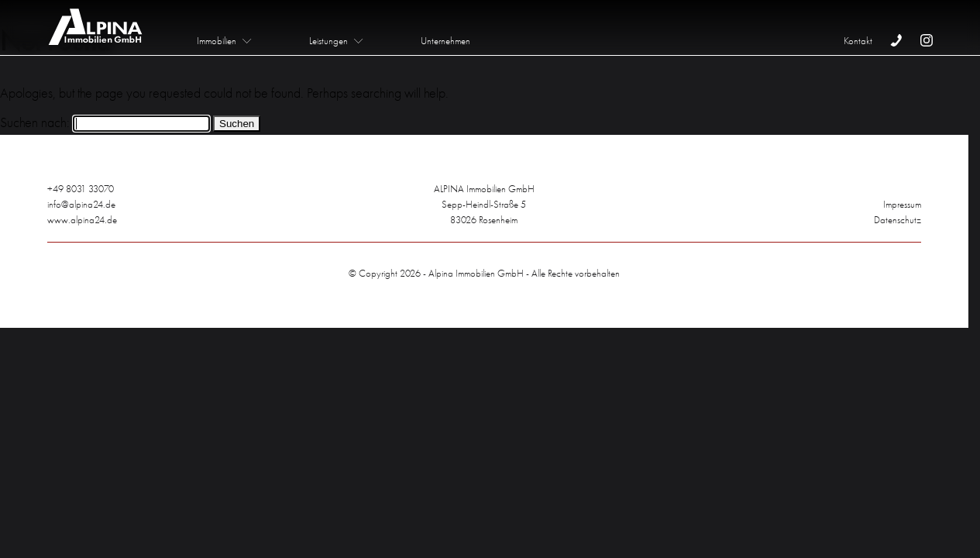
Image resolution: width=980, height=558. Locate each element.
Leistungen (328, 41)
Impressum (902, 204)
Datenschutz (897, 220)
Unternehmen (445, 41)
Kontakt (858, 41)
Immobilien (217, 41)
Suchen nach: (35, 122)
